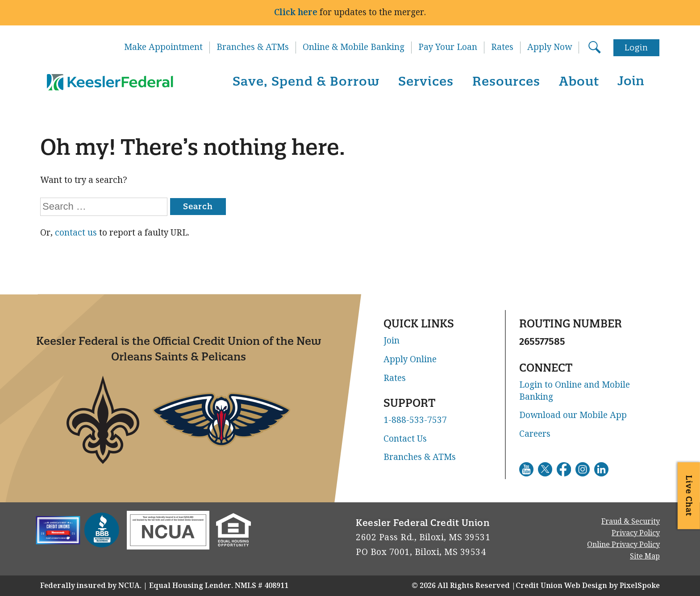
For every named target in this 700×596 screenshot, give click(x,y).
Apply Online (410, 360)
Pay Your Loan (448, 47)
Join (631, 81)
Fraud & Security (631, 521)
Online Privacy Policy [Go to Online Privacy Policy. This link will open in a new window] (623, 544)
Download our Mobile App (573, 415)
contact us (76, 233)
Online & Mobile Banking (354, 47)
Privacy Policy (636, 533)
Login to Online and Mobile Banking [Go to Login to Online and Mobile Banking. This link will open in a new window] (575, 391)
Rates (502, 47)
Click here (296, 12)
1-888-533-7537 (415, 420)
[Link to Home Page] (108, 83)
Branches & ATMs (253, 47)
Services (426, 81)
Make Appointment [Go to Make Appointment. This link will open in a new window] (163, 47)
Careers (535, 434)
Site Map (645, 556)
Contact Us (405, 439)
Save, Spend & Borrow (306, 81)
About (579, 81)
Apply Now (550, 47)
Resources (506, 81)
